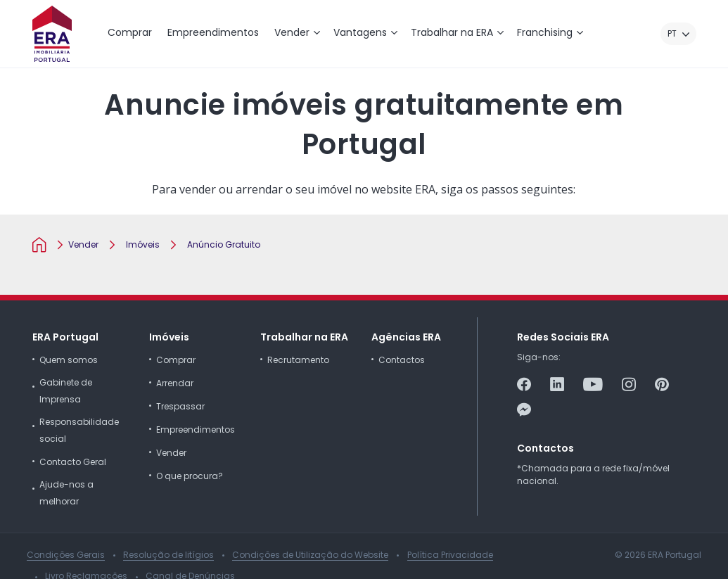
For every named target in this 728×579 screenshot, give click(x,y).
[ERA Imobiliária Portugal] (52, 34)
